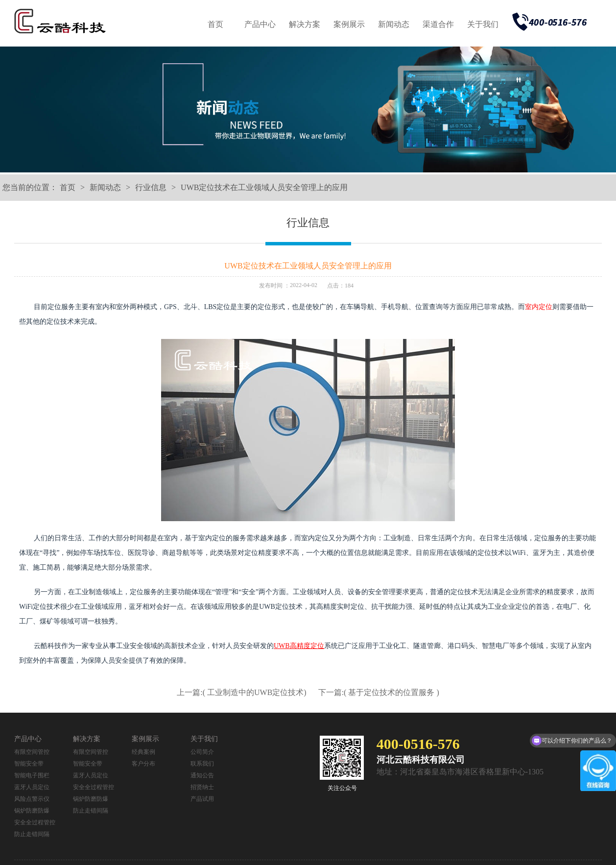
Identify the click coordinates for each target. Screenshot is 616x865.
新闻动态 (394, 24)
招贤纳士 (202, 787)
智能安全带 (29, 764)
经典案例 (143, 752)
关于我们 (483, 24)
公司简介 (202, 752)
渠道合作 (438, 24)
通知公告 (202, 775)
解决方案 (305, 24)
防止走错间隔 (32, 834)
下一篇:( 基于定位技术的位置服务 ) (379, 692)
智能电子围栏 (32, 775)
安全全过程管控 (35, 822)
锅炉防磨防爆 (32, 811)
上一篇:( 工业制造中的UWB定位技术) (242, 692)
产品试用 (202, 799)
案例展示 (349, 24)
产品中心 (260, 24)
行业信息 (151, 187)
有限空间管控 (32, 752)
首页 (215, 24)
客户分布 (143, 764)
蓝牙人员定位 (32, 787)
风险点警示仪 (32, 799)
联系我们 (202, 764)
